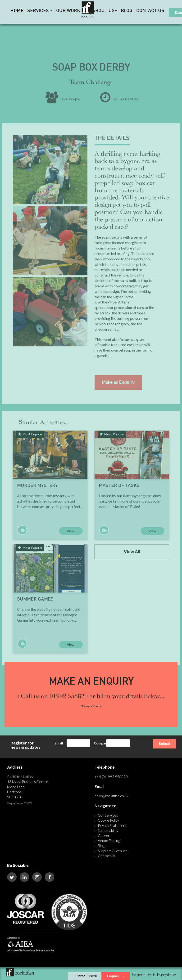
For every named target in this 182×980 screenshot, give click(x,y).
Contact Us (150, 11)
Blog (127, 11)
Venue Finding (109, 841)
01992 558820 (86, 976)
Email (59, 743)
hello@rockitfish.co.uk (111, 796)
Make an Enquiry (118, 392)
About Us (105, 11)
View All (132, 561)
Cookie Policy (108, 820)
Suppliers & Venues (113, 851)
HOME (17, 11)
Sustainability (108, 830)
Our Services (108, 815)
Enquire (116, 976)
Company (101, 743)
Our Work (68, 11)
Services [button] (40, 11)
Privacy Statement (112, 825)
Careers (105, 836)
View (71, 541)
